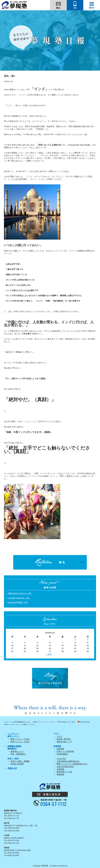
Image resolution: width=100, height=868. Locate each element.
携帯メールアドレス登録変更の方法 (72, 764)
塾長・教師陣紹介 (18, 754)
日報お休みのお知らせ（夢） (20, 593)
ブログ (59, 736)
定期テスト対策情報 (65, 751)
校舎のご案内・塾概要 (20, 761)
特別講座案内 (62, 754)
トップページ (13, 734)
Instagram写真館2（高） (18, 602)
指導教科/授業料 (14, 746)
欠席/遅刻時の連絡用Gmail (68, 761)
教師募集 (60, 774)
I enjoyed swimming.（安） (19, 598)
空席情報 (60, 769)
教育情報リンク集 (64, 772)
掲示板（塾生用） (64, 739)
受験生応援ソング (64, 742)
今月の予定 (61, 759)
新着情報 (60, 749)
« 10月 (49, 654)
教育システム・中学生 (20, 742)
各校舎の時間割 (17, 764)
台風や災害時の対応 (65, 767)
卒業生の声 (12, 768)
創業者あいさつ (17, 751)
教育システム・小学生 (20, 739)
